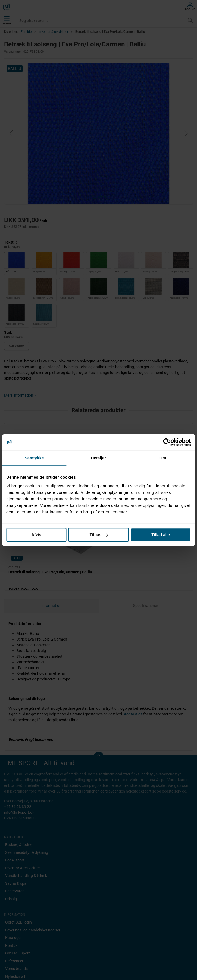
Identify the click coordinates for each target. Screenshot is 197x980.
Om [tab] (163, 458)
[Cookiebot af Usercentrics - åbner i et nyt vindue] (167, 442)
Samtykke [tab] (34, 458)
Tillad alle (161, 535)
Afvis (36, 535)
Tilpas (99, 535)
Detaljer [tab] (99, 458)
